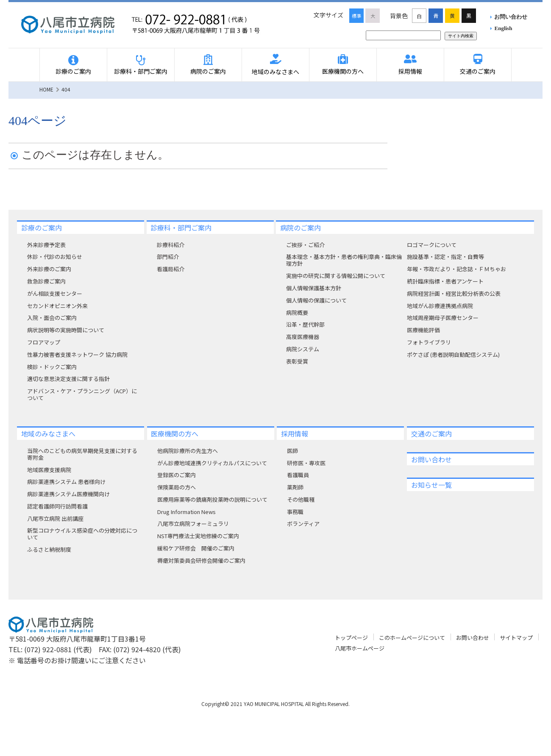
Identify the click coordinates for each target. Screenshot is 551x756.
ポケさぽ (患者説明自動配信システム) (453, 354)
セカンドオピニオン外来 (57, 306)
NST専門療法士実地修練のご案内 (198, 536)
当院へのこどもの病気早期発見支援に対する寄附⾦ (82, 454)
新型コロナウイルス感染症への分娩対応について (82, 534)
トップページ (351, 638)
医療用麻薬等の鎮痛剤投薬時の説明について (212, 499)
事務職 (295, 512)
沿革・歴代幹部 (305, 324)
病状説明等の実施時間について (66, 330)
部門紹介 (168, 257)
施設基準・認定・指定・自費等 (445, 257)
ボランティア (303, 524)
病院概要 (297, 313)
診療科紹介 (171, 245)
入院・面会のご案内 (52, 318)
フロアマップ (44, 342)
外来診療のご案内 (49, 269)
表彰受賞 (297, 361)
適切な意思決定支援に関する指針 (68, 379)
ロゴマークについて (432, 245)
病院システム (303, 349)
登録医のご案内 (177, 475)
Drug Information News (186, 512)
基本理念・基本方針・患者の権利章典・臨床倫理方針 (344, 260)
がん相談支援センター (55, 293)
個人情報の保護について (316, 300)
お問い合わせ (511, 17)
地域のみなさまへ (275, 72)
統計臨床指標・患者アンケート (445, 281)
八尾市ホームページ (360, 648)
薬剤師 (295, 487)
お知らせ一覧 (431, 485)
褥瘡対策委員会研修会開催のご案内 (201, 560)
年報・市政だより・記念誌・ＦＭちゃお (456, 269)
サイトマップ (516, 638)
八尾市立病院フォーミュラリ (193, 524)
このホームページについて (412, 638)
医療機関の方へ (343, 71)
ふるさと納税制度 (49, 549)
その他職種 (301, 499)
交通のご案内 (478, 71)
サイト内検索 (461, 36)
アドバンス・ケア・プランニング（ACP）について (82, 394)
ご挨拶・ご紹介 (305, 245)
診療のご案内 (73, 71)
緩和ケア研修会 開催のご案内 (196, 548)
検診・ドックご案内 (52, 367)
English (504, 28)
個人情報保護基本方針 (314, 288)
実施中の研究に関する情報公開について (336, 276)
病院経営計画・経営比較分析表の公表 (454, 293)
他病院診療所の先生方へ (188, 451)
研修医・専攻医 (306, 463)
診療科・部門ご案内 (141, 71)
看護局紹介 (171, 269)
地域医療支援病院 (49, 470)
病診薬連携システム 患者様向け (66, 482)
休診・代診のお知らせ (55, 257)
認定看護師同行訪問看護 (57, 506)
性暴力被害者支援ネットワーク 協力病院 (77, 354)
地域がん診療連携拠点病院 (440, 306)
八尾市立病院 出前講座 (55, 518)
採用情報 (410, 71)
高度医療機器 (303, 337)
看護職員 (298, 475)
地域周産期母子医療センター (443, 318)
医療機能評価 (423, 330)
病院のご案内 (208, 71)
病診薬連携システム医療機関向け (68, 494)
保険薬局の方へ (177, 487)
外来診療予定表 (46, 245)
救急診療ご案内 (46, 281)
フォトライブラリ (429, 342)
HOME (46, 89)
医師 (292, 451)
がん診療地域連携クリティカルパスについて (212, 463)
